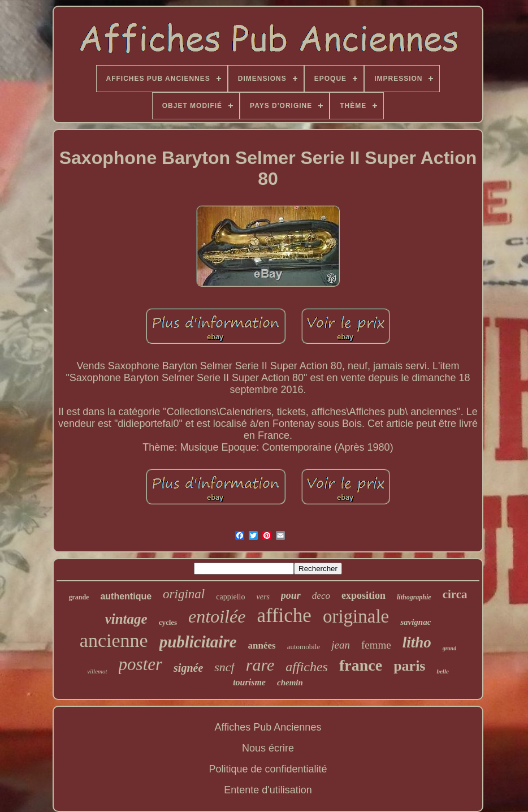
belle (442, 671)
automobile (304, 647)
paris (409, 666)
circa (455, 594)
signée (188, 668)
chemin (290, 683)
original (184, 594)
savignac (416, 622)
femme (376, 645)
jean (341, 645)
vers (263, 597)
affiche (284, 616)
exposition (363, 595)
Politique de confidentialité (268, 769)
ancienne (114, 640)
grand (449, 648)
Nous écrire (268, 748)
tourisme (249, 682)
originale (356, 616)
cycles (168, 622)
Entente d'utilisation (268, 790)
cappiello (230, 597)
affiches (307, 667)
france (361, 665)
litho (417, 642)
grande (79, 597)
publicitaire (198, 642)
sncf (224, 667)
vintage (126, 619)
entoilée (217, 616)
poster (141, 664)
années (262, 645)
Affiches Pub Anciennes (268, 727)
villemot (97, 671)
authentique (126, 596)
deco (321, 596)
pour (291, 595)
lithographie (414, 597)
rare (260, 665)
